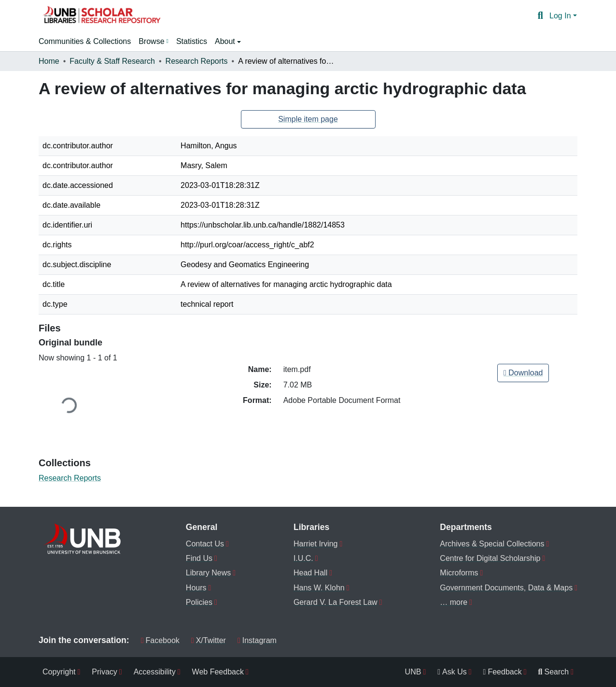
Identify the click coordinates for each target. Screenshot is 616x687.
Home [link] (49, 61)
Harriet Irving (316, 544)
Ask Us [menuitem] (452, 672)
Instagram (257, 640)
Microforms (459, 573)
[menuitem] (154, 42)
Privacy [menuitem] (104, 672)
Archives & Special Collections (492, 544)
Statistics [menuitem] (192, 41)
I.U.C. (303, 558)
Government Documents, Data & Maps (506, 588)
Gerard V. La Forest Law (336, 602)
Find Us (199, 558)
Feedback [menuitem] (503, 672)
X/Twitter (209, 640)
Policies (199, 602)
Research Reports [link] (197, 61)
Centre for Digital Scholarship (490, 558)
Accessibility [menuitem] (155, 672)
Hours (196, 588)
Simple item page (308, 119)
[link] (523, 373)
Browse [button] (151, 41)
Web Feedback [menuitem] (218, 672)
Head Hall (310, 573)
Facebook (160, 640)
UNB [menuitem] (413, 672)
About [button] (226, 41)
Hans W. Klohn (319, 588)
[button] (101, 16)
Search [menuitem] (554, 672)
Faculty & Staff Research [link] (112, 61)
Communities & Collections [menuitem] (85, 41)
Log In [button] (561, 16)
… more (454, 602)
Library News (208, 573)
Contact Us (205, 544)
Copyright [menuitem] (59, 672)
